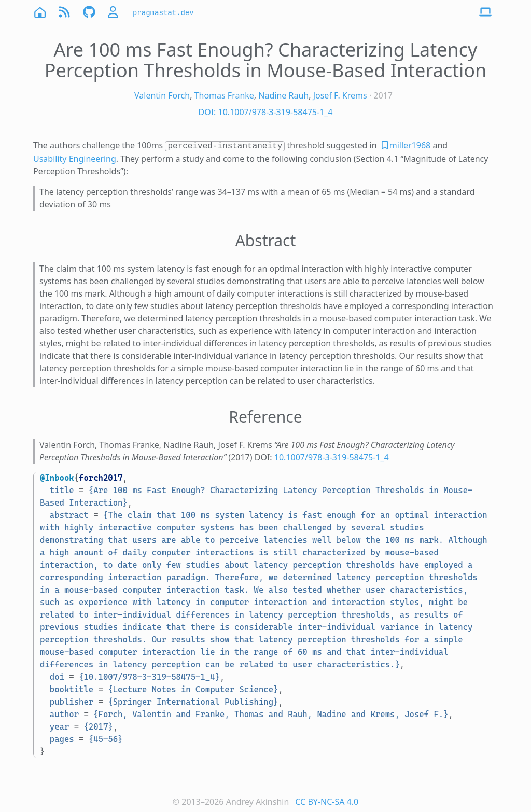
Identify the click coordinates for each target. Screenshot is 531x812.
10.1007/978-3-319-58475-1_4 (332, 457)
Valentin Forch (162, 95)
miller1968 (410, 145)
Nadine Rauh (283, 95)
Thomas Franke (224, 95)
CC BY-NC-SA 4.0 (327, 802)
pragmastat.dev (163, 12)
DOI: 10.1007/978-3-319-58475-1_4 (265, 112)
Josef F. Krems (340, 95)
